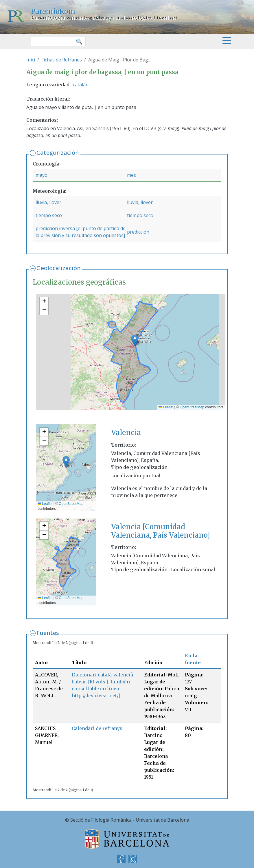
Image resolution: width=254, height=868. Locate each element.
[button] (135, 340)
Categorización (58, 153)
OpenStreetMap (192, 407)
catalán (81, 85)
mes (131, 175)
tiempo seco (49, 215)
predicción (138, 232)
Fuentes (48, 633)
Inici (31, 60)
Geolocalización (59, 268)
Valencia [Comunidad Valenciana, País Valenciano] (160, 531)
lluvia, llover (48, 202)
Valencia (126, 433)
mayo (42, 175)
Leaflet (166, 407)
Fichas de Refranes (62, 60)
